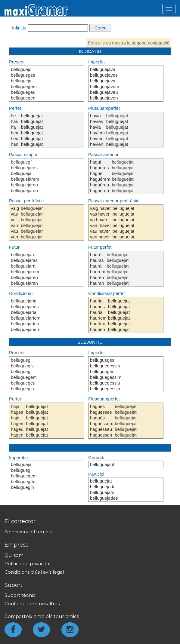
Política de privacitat (28, 564)
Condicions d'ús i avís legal (34, 572)
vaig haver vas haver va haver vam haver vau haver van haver (101, 222)
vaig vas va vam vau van (15, 222)
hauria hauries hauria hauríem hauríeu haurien (98, 315)
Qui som (14, 555)
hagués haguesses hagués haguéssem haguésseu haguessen (102, 421)
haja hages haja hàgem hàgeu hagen (18, 421)
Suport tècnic (20, 595)
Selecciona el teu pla (28, 532)
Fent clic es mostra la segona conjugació (129, 43)
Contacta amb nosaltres (32, 604)
